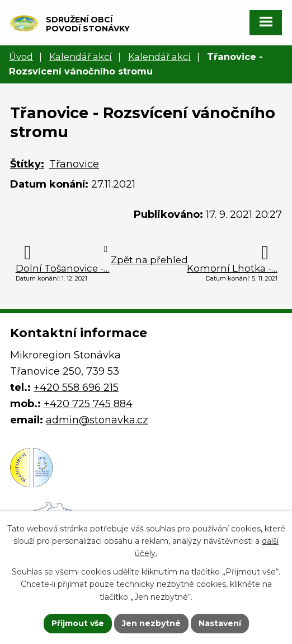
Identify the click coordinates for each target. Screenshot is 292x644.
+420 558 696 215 (76, 388)
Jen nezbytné (151, 623)
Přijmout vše (78, 623)
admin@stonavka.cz (97, 420)
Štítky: (27, 164)
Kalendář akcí (81, 57)
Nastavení (220, 623)
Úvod (21, 57)
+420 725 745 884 (88, 404)
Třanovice (74, 164)
